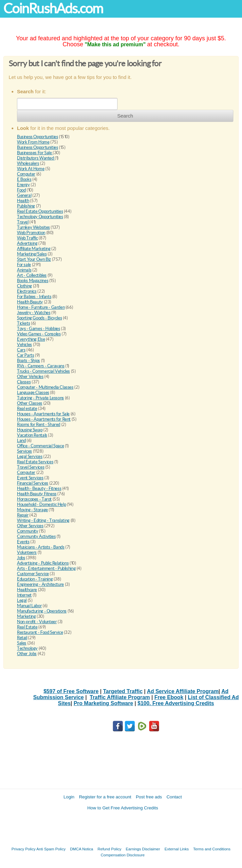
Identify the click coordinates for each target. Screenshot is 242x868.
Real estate (27, 409)
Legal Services (30, 456)
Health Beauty (30, 302)
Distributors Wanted (36, 158)
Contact (174, 797)
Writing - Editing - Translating (43, 520)
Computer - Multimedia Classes (45, 387)
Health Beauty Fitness (37, 494)
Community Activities (36, 536)
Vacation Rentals (32, 435)
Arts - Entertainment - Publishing (46, 568)
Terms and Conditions (212, 849)
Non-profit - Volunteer (37, 622)
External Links (177, 849)
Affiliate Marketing (34, 249)
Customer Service (33, 574)
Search (125, 116)
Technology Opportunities (40, 217)
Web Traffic (27, 238)
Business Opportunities (37, 137)
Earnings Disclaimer (143, 849)
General (24, 195)
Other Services (30, 526)
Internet (24, 595)
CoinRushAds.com (53, 8)
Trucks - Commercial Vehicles (43, 371)
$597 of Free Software (71, 691)
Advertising (27, 243)
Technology (27, 648)
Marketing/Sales (32, 254)
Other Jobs (27, 654)
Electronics (27, 291)
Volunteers (27, 552)
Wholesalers (28, 163)
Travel (23, 222)
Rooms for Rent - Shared (39, 425)
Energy (23, 185)
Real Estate (27, 627)
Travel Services (31, 467)
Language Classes (33, 393)
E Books (24, 179)
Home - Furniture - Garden (41, 307)
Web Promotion (31, 233)
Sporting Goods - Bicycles (39, 318)
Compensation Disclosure (122, 855)
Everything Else (31, 339)
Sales (22, 643)
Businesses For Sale (35, 153)
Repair (23, 515)
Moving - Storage (32, 510)
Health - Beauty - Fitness (39, 488)
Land (21, 440)
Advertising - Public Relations (43, 563)
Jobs (21, 558)
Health (23, 201)
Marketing (26, 616)
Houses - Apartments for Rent (44, 419)
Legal (22, 600)
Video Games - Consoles (39, 334)
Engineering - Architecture (40, 584)
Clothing (24, 286)
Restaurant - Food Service (40, 632)
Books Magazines (33, 281)
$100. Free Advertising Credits (176, 703)
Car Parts (26, 355)
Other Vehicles (30, 377)
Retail (22, 638)
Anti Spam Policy (51, 849)
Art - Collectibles (32, 275)
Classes (24, 382)
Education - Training (35, 579)
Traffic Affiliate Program (120, 697)
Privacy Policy (24, 849)
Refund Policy (110, 849)
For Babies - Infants (34, 297)
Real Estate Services (35, 462)
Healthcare (27, 590)
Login (69, 797)
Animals (24, 270)
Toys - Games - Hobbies (38, 329)
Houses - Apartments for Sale (43, 414)
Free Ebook (169, 697)
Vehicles (24, 345)
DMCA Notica (82, 849)
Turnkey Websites (33, 227)
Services (24, 451)
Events (23, 542)
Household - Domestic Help (41, 504)
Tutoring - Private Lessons (40, 398)
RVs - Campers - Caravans (41, 366)
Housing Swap (30, 430)
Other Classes (30, 403)
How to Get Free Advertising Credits (123, 808)
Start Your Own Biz (34, 259)
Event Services (30, 478)
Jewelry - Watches (34, 313)
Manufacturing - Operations (42, 611)
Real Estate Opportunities (40, 211)
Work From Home (33, 142)
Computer (26, 174)
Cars (21, 350)
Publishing (26, 206)
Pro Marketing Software (103, 703)
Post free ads (149, 797)
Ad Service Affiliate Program (183, 691)
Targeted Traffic (123, 691)
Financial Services (33, 483)
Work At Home (31, 169)
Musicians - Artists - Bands (41, 547)
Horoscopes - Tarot (34, 499)
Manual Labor (29, 606)
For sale (24, 265)
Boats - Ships (28, 361)
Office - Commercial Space (40, 446)
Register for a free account (105, 797)
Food (21, 190)
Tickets (23, 323)
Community (28, 531)
